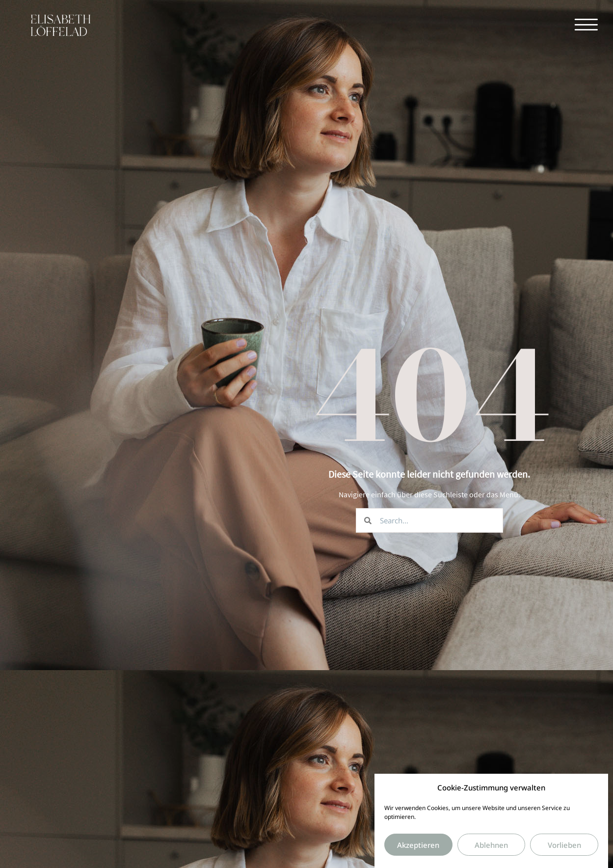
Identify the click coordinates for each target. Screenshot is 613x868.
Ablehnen (491, 850)
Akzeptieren (418, 850)
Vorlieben (564, 850)
